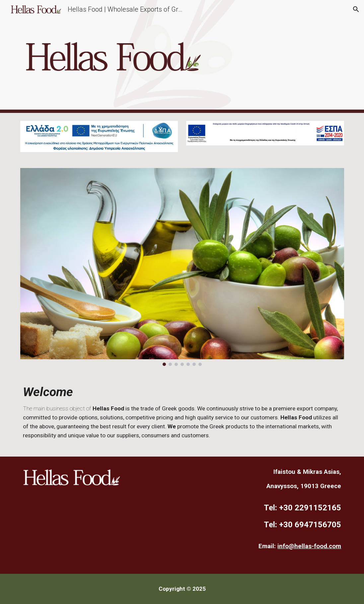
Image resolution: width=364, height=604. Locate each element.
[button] (356, 9)
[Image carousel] (182, 267)
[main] (182, 415)
